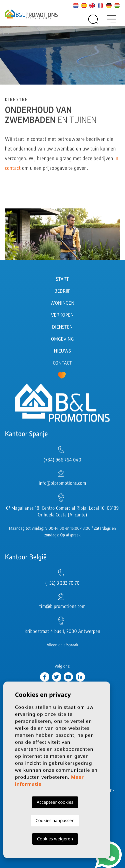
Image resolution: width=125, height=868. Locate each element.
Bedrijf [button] (62, 291)
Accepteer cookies (55, 802)
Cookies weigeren (55, 839)
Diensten (62, 327)
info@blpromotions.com (62, 483)
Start (62, 279)
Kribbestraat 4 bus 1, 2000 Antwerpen (62, 631)
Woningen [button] (63, 303)
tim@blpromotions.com (62, 606)
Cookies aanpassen (55, 820)
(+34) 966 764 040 (62, 460)
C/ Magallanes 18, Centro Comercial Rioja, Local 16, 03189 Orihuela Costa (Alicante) (62, 512)
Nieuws (62, 351)
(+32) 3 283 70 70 (62, 583)
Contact (63, 363)
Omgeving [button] (62, 339)
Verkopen (62, 315)
